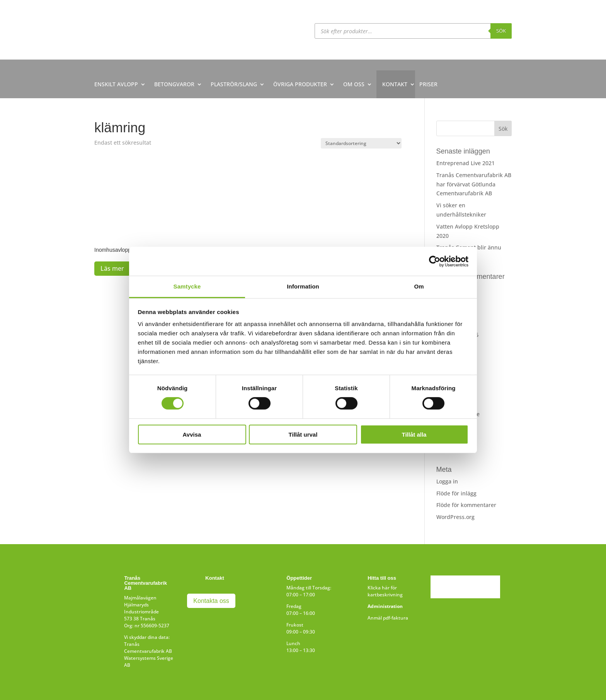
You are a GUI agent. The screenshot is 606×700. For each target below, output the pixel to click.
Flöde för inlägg (456, 493)
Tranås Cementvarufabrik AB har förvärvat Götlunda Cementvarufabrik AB (474, 184)
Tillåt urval (303, 435)
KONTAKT (395, 84)
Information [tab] (303, 286)
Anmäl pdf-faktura (388, 618)
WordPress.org (455, 517)
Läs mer (112, 268)
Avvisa (192, 435)
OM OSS (354, 84)
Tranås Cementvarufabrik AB (148, 648)
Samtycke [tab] (187, 286)
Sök (501, 31)
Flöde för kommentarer (466, 505)
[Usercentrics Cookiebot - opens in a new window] (435, 261)
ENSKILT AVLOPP (116, 84)
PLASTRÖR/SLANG (234, 84)
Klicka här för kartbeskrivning (385, 591)
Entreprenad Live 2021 (466, 163)
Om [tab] (419, 286)
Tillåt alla (414, 435)
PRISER (428, 84)
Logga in (447, 481)
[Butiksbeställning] (361, 143)
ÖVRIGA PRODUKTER (300, 84)
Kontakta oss (211, 601)
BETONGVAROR (174, 84)
